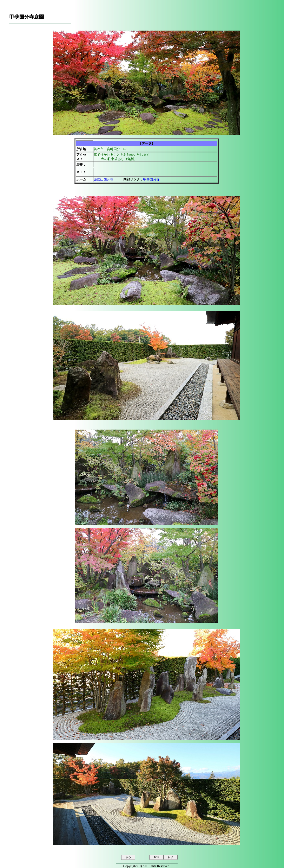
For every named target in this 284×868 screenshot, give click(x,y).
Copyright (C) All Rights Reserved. (147, 866)
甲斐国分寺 (151, 179)
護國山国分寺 (104, 179)
